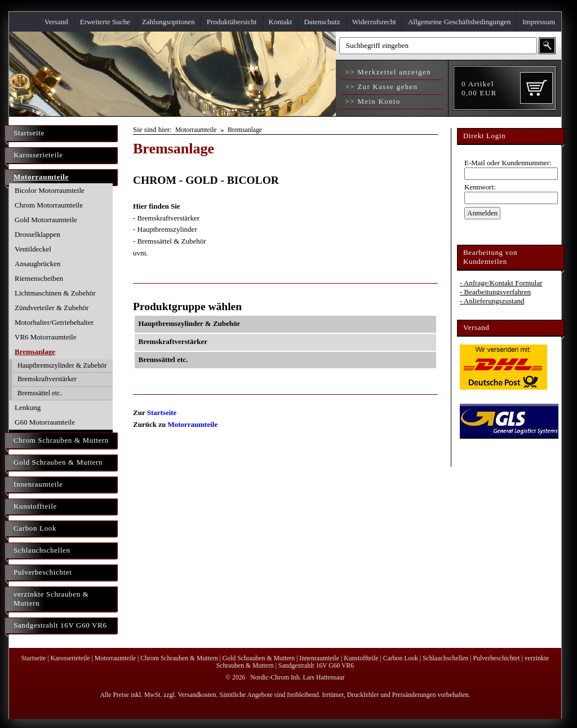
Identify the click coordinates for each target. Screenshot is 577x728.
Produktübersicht (232, 22)
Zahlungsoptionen (168, 22)
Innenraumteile (38, 484)
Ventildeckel (33, 249)
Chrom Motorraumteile (49, 205)
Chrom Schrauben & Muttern (61, 440)
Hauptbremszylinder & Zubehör (62, 365)
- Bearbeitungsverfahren (495, 292)
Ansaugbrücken (38, 264)
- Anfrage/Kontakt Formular (501, 283)
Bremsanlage (35, 352)
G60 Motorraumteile (45, 422)
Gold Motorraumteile (46, 220)
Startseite (29, 133)
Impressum (539, 22)
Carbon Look (35, 528)
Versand (56, 22)
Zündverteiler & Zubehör (52, 308)
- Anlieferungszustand (492, 301)
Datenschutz (322, 22)
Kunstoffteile (35, 506)
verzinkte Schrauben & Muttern (51, 599)
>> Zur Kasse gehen (380, 87)
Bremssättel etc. (40, 393)
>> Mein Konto (372, 101)
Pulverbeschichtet (43, 572)
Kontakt (281, 22)
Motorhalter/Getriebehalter (54, 322)
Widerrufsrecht (374, 22)
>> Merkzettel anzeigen (387, 72)
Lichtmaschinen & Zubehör (55, 293)
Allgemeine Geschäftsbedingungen (459, 22)
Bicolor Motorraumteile (50, 190)
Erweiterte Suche (105, 22)
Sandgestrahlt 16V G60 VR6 (60, 625)
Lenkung (28, 407)
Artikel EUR (479, 88)
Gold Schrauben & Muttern (58, 462)
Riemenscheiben (39, 278)
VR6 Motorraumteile (45, 337)
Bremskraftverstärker (47, 379)
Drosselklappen (37, 234)
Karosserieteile (38, 155)
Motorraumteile (41, 177)
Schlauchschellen (42, 550)
